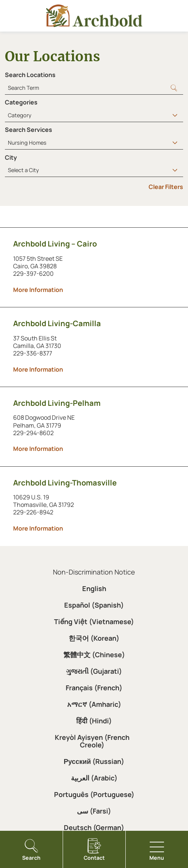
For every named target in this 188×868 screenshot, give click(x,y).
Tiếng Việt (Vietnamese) (94, 622)
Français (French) (94, 688)
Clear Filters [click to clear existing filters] (166, 187)
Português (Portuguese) (94, 794)
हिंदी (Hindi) (94, 721)
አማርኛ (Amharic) (94, 704)
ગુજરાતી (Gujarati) (94, 671)
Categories (21, 102)
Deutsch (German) (94, 827)
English (94, 588)
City (11, 157)
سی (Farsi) (94, 811)
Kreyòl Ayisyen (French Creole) (92, 741)
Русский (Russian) (94, 761)
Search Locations (30, 75)
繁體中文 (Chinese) (94, 655)
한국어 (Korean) (94, 638)
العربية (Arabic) (94, 778)
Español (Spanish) (94, 605)
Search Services (29, 130)
